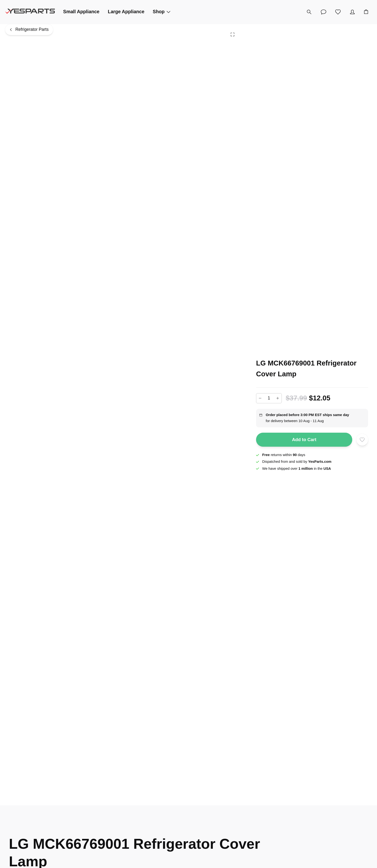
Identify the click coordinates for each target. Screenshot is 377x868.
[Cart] (366, 12)
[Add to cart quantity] (269, 398)
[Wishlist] (338, 12)
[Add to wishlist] (362, 440)
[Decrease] (260, 398)
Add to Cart (304, 440)
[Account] (352, 12)
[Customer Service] (324, 12)
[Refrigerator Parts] (29, 30)
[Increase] (278, 398)
